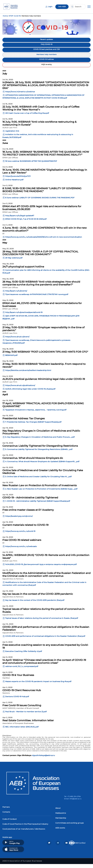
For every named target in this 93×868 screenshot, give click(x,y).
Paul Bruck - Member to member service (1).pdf (26, 716)
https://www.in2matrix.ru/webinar (20, 96)
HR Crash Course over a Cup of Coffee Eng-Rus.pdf (27, 117)
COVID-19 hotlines (46, 62)
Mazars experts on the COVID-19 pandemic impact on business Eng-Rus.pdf (38, 686)
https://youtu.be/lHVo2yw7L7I (18, 180)
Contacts (6, 816)
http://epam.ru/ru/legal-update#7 (20, 220)
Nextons (6, 697)
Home (5, 16)
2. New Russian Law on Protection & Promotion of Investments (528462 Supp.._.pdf (41, 493)
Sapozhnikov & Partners (13, 583)
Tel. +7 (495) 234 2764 (72, 800)
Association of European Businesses (18, 727)
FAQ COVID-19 (46, 45)
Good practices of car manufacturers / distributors (24, 833)
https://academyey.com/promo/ (19, 520)
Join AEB (62, 7)
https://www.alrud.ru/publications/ (20, 390)
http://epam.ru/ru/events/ (16, 295)
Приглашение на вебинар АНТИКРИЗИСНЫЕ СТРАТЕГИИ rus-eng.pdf (37, 298)
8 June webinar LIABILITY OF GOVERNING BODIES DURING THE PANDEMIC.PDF (40, 202)
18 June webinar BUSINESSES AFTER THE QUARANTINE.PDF (31, 165)
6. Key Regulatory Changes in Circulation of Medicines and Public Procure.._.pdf (40, 441)
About (58, 812)
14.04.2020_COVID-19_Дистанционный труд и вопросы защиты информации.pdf (41, 568)
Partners (6, 811)
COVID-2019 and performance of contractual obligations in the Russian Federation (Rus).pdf (45, 640)
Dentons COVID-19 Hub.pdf (17, 701)
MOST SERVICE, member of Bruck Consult (21, 712)
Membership (61, 822)
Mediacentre (61, 817)
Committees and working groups (70, 827)
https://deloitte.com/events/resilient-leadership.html (28, 374)
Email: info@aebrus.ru (73, 803)
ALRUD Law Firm (10, 132)
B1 (3, 238)
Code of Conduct (10, 823)
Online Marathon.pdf (14, 184)
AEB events (60, 832)
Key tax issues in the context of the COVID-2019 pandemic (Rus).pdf (35, 604)
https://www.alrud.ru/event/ (17, 341)
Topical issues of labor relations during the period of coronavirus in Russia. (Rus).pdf (42, 622)
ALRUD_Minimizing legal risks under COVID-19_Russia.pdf (30, 393)
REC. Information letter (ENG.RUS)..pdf (22, 731)
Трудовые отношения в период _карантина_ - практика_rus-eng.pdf (36, 414)
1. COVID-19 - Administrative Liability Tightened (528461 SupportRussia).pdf (38, 505)
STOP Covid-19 (15, 16)
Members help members (47, 57)
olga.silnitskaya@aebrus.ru (43, 759)
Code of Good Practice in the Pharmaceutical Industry (25, 828)
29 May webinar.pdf (14, 262)
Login (48, 7)
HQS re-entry (47, 68)
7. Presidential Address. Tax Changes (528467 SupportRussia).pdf (33, 426)
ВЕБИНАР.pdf (11, 359)
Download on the (11, 853)
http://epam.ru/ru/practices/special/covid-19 (24, 316)
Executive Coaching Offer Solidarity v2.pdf (24, 655)
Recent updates (47, 39)
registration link (12, 135)
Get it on (12, 846)
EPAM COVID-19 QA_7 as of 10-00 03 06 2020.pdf (26, 223)
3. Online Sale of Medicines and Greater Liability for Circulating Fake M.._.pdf (38, 481)
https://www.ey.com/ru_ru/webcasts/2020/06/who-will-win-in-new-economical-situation (44, 241)
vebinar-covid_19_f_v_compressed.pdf (22, 670)
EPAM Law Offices (10, 162)
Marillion (6, 682)
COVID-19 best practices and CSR (47, 51)
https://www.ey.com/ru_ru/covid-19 (20, 535)
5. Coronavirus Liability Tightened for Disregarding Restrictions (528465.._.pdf (39, 453)
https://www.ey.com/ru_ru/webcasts (21, 550)
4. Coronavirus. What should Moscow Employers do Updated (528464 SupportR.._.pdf (42, 466)
